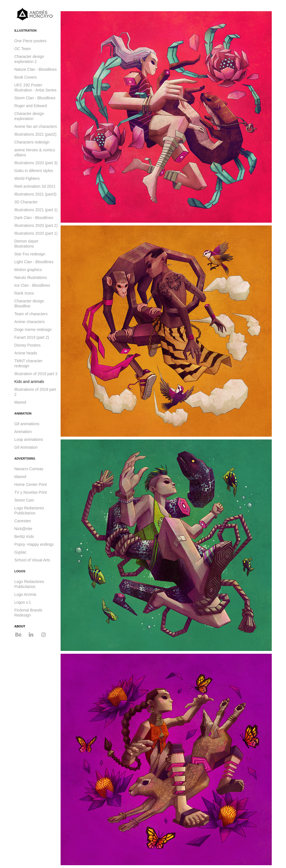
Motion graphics (28, 270)
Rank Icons (24, 293)
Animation (23, 432)
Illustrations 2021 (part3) (35, 194)
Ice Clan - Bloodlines (32, 285)
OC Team (22, 49)
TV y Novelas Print (30, 492)
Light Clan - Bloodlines (34, 262)
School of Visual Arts (32, 560)
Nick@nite (23, 529)
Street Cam (24, 500)
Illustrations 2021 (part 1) (36, 210)
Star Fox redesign (30, 254)
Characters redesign (32, 142)
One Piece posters (30, 41)
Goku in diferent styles (34, 171)
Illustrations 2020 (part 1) (36, 233)
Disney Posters (27, 345)
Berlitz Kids (24, 537)
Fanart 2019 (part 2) (32, 337)
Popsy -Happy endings (34, 544)
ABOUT (20, 626)
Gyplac (20, 552)
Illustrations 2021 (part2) (35, 134)
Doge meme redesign (33, 330)
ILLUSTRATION (25, 30)
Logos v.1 (23, 602)
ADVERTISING (25, 458)
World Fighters (27, 178)
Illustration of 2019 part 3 (36, 374)
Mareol (20, 402)
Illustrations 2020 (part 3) (36, 163)
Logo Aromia (25, 594)
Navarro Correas (29, 469)
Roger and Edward (31, 106)
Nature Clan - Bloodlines (35, 69)
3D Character (26, 202)
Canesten (23, 521)
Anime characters (29, 322)
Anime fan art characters (36, 126)
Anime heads (26, 353)
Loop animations (29, 439)
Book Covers (25, 77)
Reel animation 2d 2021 (35, 186)
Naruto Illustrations (31, 277)
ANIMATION (23, 413)
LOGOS (20, 571)
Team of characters (31, 314)
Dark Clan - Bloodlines (34, 218)
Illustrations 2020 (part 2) (36, 225)
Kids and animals (29, 382)
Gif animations (27, 424)
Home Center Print (30, 484)
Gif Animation (26, 447)
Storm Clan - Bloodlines (35, 98)
